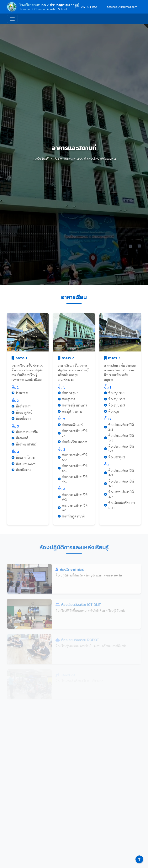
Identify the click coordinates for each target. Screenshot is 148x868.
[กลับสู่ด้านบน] (139, 859)
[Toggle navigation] (12, 19)
